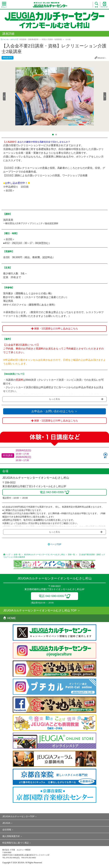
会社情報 (7, 830)
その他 (68, 39)
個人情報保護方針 (11, 836)
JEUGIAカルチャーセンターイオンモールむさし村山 (44, 554)
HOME (10, 618)
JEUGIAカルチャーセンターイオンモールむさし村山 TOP (40, 610)
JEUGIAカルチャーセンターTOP (18, 816)
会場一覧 (17, 554)
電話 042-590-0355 (55, 596)
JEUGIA (6, 823)
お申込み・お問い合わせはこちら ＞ (54, 411)
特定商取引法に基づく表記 (16, 843)
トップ (8, 554)
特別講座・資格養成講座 (29, 39)
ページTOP (56, 544)
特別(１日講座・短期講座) (52, 39)
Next (105, 96)
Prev (4, 96)
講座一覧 (71, 554)
